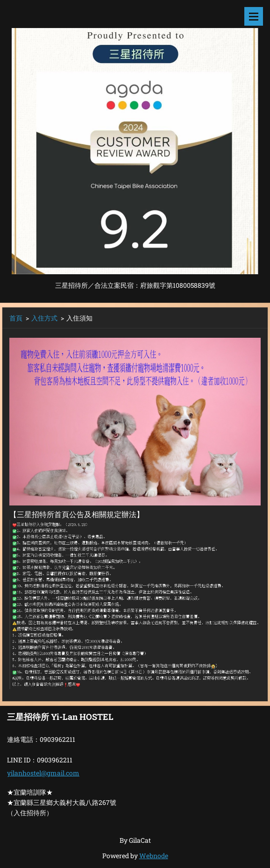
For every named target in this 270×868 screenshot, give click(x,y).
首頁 (16, 318)
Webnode (154, 856)
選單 (254, 16)
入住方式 (44, 318)
